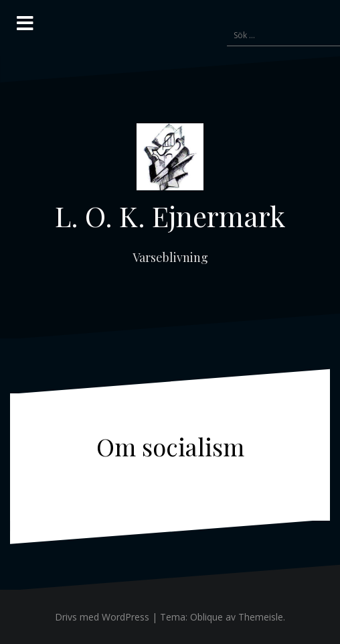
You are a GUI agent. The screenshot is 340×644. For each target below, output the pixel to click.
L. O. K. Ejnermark (170, 216)
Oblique (206, 617)
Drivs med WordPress (102, 617)
